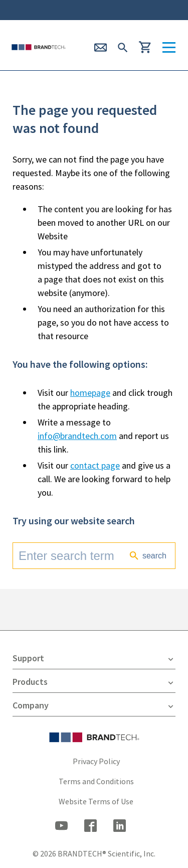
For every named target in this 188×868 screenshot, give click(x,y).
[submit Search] (123, 46)
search (147, 556)
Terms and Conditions (96, 781)
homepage (90, 393)
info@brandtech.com (77, 436)
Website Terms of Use (96, 801)
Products (94, 682)
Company (94, 705)
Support (94, 658)
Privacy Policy (96, 761)
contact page (95, 465)
